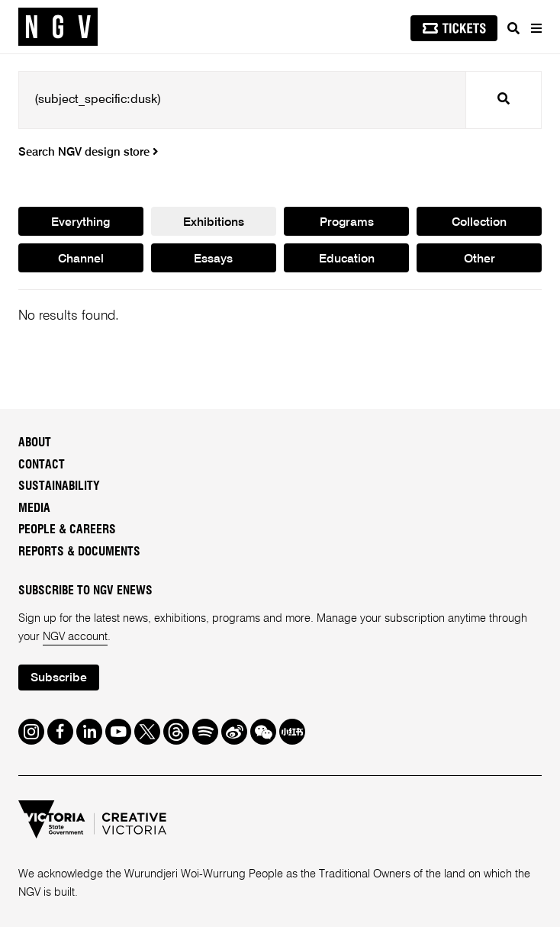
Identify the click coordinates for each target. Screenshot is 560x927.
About (35, 443)
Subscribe (59, 678)
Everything (80, 223)
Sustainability (59, 486)
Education (347, 259)
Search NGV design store (88, 153)
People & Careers (67, 530)
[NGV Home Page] (58, 27)
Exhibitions (214, 223)
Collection (479, 223)
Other (480, 259)
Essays (213, 259)
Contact (42, 465)
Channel (81, 259)
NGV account (75, 637)
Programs (347, 223)
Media (34, 509)
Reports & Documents (79, 552)
